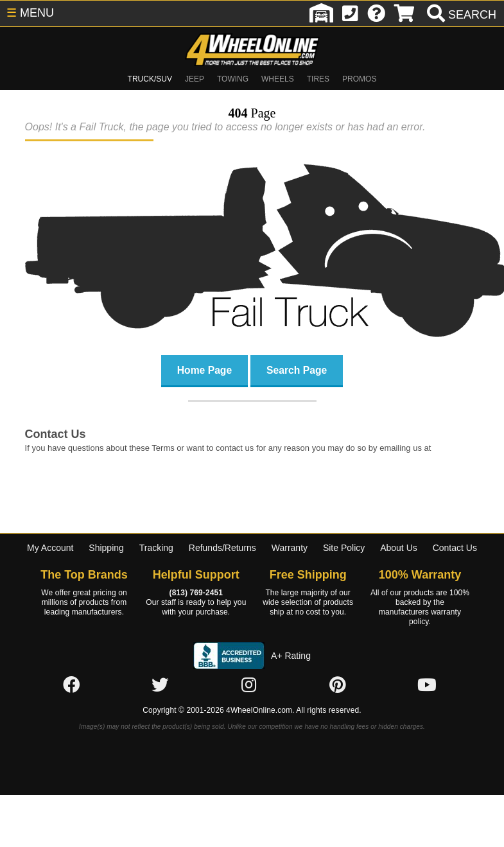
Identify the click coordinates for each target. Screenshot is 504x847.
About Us (399, 548)
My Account (50, 548)
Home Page (204, 370)
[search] (460, 15)
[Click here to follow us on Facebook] (71, 685)
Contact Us (455, 548)
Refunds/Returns (222, 548)
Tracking (156, 548)
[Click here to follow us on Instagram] (249, 685)
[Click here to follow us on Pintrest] (338, 685)
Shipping (106, 548)
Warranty (290, 548)
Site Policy (344, 548)
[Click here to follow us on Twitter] (160, 685)
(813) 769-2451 (196, 593)
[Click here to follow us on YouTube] (427, 685)
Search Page (297, 370)
